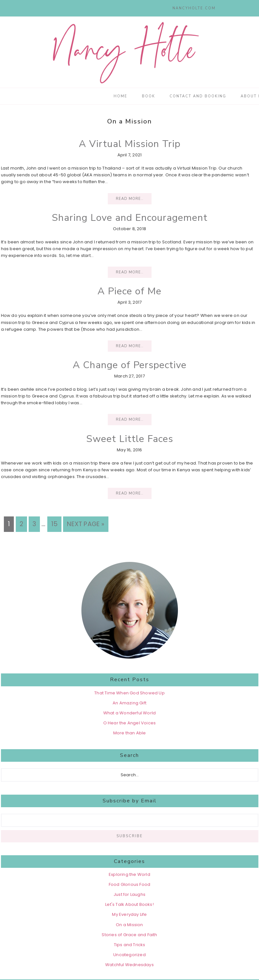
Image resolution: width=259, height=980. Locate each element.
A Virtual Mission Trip (130, 144)
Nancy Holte (130, 52)
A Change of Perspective (130, 365)
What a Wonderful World (129, 713)
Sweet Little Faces (130, 439)
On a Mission (129, 925)
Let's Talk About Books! (129, 904)
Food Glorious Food (130, 884)
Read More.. (130, 199)
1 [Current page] (11, 524)
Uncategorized (129, 955)
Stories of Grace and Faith (129, 935)
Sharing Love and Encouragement (130, 218)
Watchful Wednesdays (129, 965)
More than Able (130, 733)
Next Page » (86, 524)
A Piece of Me (129, 291)
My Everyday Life (129, 914)
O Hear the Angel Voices (130, 723)
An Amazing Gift (129, 703)
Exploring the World (129, 874)
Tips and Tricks (130, 945)
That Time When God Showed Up (129, 693)
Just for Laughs (129, 894)
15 (56, 524)
